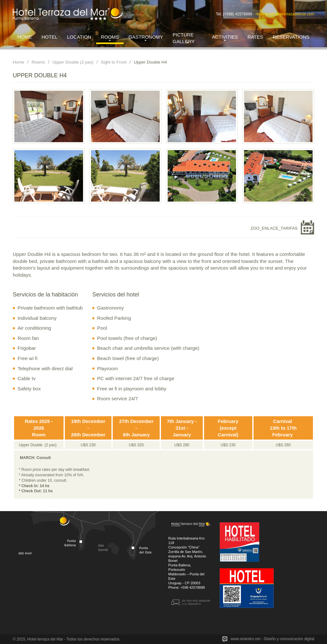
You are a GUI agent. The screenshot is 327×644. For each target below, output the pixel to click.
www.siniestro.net (245, 639)
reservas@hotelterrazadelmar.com (285, 14)
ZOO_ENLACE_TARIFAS (274, 228)
